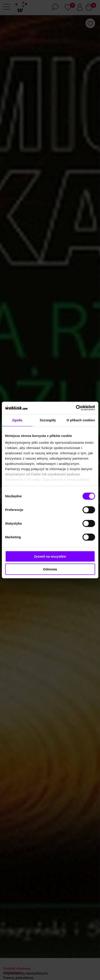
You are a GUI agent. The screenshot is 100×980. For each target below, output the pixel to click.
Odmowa (50, 569)
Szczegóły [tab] (48, 420)
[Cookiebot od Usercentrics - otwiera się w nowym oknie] (76, 408)
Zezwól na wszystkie (50, 556)
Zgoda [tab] (17, 420)
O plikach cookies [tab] (81, 420)
